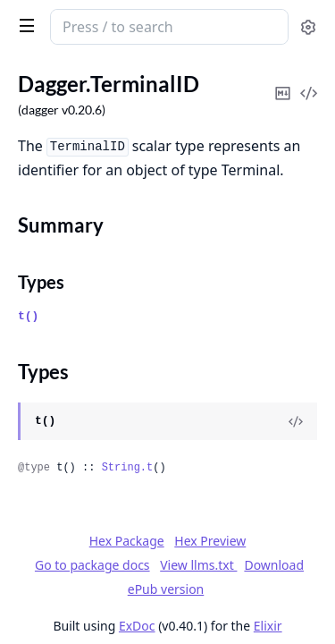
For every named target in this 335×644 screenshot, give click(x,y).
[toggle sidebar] (23, 25)
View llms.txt (198, 565)
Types (41, 282)
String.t (128, 468)
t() (28, 316)
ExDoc (137, 626)
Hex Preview (210, 541)
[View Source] (296, 421)
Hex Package (127, 541)
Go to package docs (92, 565)
